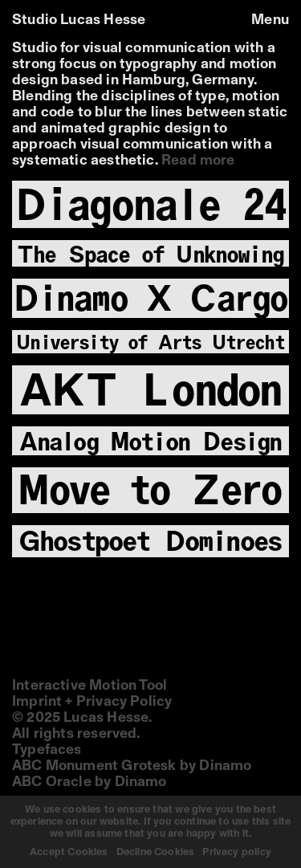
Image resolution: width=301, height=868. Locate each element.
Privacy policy (237, 852)
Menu (270, 20)
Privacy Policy (124, 702)
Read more (198, 161)
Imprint (37, 702)
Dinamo (225, 766)
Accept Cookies (69, 852)
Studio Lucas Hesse (79, 20)
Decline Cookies (156, 852)
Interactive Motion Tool (89, 686)
